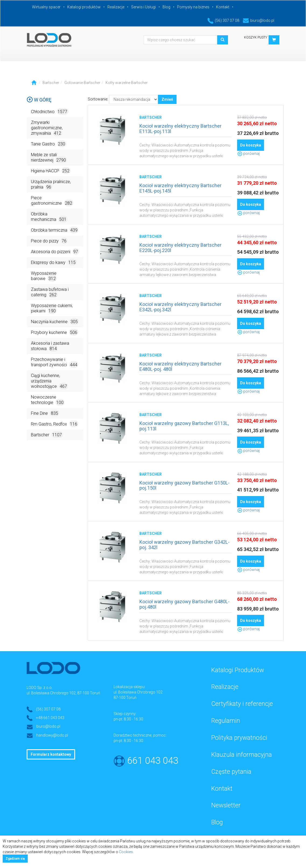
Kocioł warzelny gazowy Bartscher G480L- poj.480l (184, 604)
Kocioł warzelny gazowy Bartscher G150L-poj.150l (184, 485)
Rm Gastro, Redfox (55, 424)
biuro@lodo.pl (258, 20)
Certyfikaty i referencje (242, 704)
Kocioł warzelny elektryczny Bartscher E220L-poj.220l (180, 248)
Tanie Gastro (49, 144)
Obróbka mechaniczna (49, 217)
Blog (166, 7)
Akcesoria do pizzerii (55, 251)
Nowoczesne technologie (48, 400)
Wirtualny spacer (46, 7)
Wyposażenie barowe (44, 276)
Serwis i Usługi (143, 7)
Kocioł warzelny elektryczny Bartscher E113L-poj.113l (180, 129)
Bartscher (51, 83)
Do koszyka (251, 145)
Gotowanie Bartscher (82, 83)
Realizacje (116, 7)
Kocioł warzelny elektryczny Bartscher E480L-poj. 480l (180, 366)
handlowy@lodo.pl (52, 735)
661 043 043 (153, 761)
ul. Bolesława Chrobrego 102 (138, 692)
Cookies (126, 852)
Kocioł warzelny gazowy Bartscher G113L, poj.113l (184, 426)
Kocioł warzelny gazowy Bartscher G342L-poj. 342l (184, 545)
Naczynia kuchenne (55, 321)
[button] (274, 40)
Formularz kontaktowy (51, 754)
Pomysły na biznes (193, 7)
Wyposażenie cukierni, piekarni (52, 308)
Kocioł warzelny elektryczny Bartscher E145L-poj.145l (180, 188)
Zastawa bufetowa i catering (50, 292)
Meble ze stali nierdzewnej (49, 158)
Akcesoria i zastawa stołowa (50, 346)
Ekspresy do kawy (54, 262)
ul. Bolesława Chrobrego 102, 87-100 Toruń (63, 693)
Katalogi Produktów (238, 670)
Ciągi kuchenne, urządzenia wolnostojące (50, 381)
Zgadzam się (15, 859)
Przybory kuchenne (55, 332)
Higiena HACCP (51, 171)
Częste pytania (231, 772)
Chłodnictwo (50, 111)
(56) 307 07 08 (223, 20)
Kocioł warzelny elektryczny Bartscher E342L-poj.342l (180, 307)
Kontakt (223, 7)
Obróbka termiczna (55, 230)
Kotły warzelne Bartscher (127, 83)
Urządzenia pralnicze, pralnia (51, 185)
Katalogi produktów (84, 7)
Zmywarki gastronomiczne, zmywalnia (47, 128)
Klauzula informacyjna (242, 755)
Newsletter (226, 805)
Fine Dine (45, 413)
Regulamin (226, 721)
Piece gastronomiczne (52, 201)
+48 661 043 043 (50, 718)
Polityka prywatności (239, 738)
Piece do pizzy (49, 241)
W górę (39, 100)
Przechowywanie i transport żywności (55, 362)
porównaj (248, 154)
